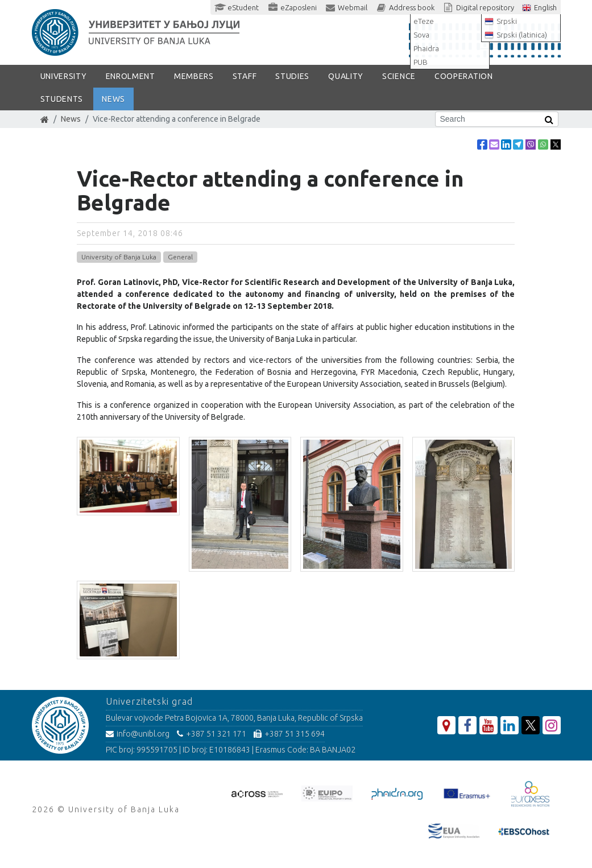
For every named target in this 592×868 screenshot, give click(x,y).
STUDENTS (62, 99)
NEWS (113, 99)
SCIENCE (399, 76)
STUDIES (292, 76)
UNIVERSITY (64, 76)
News (71, 119)
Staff (245, 76)
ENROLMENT (131, 76)
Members (194, 76)
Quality (346, 76)
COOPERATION (464, 76)
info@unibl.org (138, 734)
